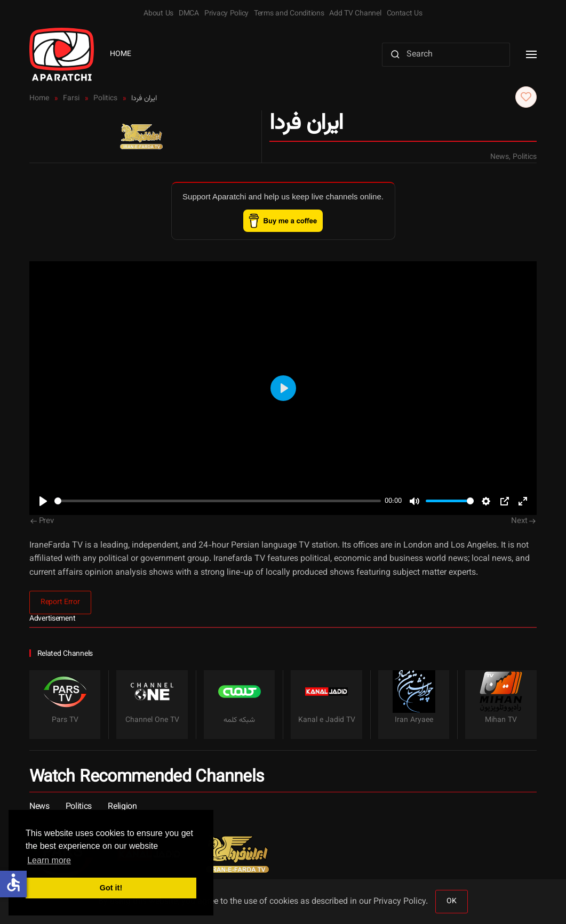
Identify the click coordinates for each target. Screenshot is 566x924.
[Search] (446, 55)
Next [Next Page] (523, 521)
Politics (525, 157)
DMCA (189, 14)
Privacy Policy (226, 14)
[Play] (43, 501)
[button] (531, 54)
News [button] (39, 807)
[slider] (218, 501)
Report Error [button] (60, 602)
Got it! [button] (111, 888)
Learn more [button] (49, 860)
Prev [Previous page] (42, 521)
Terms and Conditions (289, 14)
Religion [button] (122, 807)
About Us (158, 14)
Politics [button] (79, 807)
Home (121, 54)
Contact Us (405, 14)
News (500, 157)
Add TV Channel (355, 14)
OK (451, 902)
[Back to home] (62, 54)
